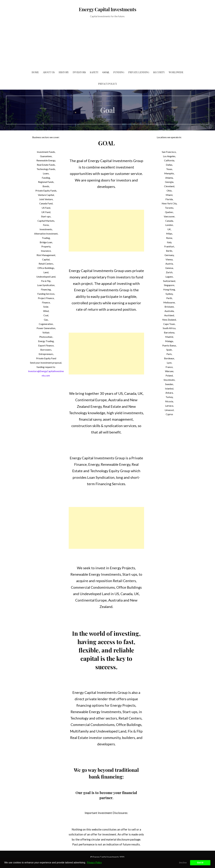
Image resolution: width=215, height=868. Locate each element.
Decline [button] (183, 863)
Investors (79, 72)
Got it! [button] (200, 863)
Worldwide (176, 72)
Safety (94, 72)
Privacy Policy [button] (94, 863)
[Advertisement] (107, 44)
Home (35, 72)
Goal (106, 72)
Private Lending (139, 72)
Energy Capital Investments (107, 9)
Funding (119, 72)
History (64, 72)
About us (49, 72)
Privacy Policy (107, 84)
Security (159, 72)
